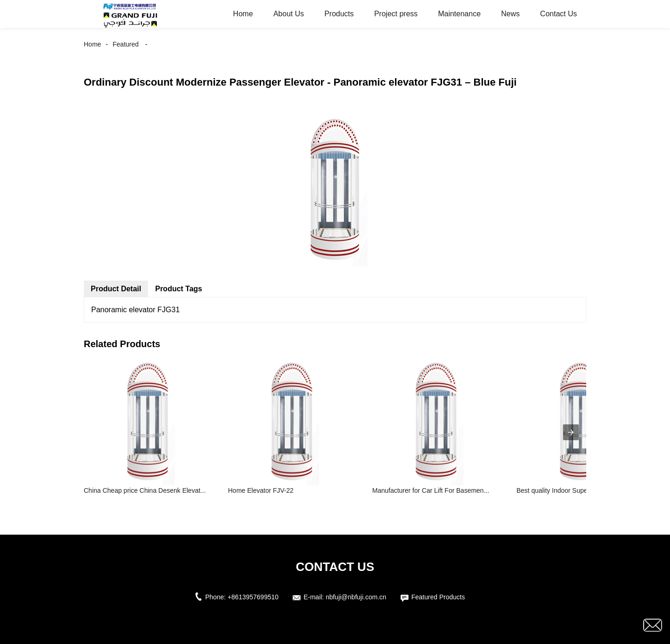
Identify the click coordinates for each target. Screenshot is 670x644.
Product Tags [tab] (178, 289)
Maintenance (459, 14)
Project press (396, 14)
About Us (288, 14)
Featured (126, 44)
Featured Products (438, 597)
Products (339, 14)
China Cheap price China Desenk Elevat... (145, 490)
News (510, 14)
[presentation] (571, 432)
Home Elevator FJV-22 (261, 490)
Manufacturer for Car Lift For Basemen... (431, 490)
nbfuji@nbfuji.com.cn (356, 597)
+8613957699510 (253, 597)
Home (243, 14)
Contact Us (559, 14)
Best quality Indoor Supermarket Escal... (575, 490)
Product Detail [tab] (116, 289)
